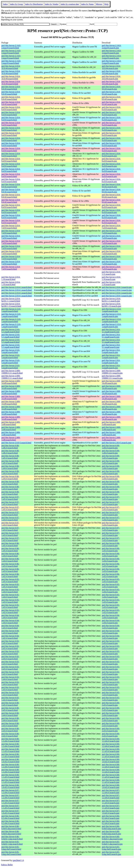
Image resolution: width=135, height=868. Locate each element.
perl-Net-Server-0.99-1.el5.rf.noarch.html (10, 457)
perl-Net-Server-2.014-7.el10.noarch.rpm (111, 227)
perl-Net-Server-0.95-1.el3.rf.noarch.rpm (111, 601)
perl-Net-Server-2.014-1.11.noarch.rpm (111, 273)
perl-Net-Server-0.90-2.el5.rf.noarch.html (10, 704)
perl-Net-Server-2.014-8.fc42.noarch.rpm (111, 186)
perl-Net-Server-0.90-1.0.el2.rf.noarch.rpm (111, 761)
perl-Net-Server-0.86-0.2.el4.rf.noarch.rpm (111, 817)
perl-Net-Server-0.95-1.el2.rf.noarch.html (10, 611)
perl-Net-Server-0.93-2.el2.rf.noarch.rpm (111, 673)
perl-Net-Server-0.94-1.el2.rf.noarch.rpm (111, 637)
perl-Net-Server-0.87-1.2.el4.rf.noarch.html (10, 791)
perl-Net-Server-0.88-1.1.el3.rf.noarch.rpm (111, 776)
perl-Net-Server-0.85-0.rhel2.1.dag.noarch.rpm (112, 843)
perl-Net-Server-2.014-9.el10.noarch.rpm (111, 108)
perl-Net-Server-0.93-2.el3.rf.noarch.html (10, 663)
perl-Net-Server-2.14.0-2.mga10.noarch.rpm (111, 47)
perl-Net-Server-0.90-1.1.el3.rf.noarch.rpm (111, 750)
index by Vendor (52, 4)
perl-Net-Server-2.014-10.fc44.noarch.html (11, 67)
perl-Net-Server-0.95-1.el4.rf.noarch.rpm (111, 591)
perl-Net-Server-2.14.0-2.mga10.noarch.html (11, 47)
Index (5, 4)
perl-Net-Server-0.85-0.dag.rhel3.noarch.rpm (111, 848)
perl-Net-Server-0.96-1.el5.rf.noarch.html (10, 544)
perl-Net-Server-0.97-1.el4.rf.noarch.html (10, 514)
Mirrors (99, 4)
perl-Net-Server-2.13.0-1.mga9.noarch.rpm (111, 310)
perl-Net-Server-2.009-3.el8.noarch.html (11, 423)
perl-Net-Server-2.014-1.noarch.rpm (117, 287)
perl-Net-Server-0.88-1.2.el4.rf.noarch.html (10, 766)
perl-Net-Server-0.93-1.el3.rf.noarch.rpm (111, 688)
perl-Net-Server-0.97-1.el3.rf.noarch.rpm (111, 529)
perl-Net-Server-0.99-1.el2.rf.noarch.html (10, 493)
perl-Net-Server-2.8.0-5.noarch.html (16, 443)
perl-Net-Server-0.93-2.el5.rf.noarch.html (10, 642)
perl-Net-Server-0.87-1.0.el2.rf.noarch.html (10, 812)
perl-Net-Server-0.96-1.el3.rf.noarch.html (10, 565)
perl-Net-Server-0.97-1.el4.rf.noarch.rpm (111, 514)
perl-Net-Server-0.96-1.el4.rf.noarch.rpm (111, 555)
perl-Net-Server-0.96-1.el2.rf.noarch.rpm (111, 575)
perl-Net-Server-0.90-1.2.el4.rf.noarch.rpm (111, 740)
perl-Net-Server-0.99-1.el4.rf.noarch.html (10, 467)
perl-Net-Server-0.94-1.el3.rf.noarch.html (10, 627)
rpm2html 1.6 (18, 860)
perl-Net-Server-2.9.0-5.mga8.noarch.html (11, 351)
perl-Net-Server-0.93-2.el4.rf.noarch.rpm (111, 652)
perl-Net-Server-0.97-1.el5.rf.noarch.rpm (111, 498)
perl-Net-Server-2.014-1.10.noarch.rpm (111, 278)
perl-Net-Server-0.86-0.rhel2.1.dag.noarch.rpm (112, 838)
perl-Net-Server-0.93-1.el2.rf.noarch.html (10, 699)
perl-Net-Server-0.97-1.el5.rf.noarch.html (10, 498)
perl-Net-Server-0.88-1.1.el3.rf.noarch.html (10, 776)
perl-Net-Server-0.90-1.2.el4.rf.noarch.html (10, 740)
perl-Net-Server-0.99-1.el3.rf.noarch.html (10, 483)
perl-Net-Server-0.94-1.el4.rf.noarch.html (10, 616)
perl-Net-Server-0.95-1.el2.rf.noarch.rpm (111, 611)
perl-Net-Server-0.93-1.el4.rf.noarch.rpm (111, 678)
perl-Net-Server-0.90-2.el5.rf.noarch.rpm (111, 704)
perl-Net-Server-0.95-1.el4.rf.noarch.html (10, 591)
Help (106, 4)
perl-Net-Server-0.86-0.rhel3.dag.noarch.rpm (111, 827)
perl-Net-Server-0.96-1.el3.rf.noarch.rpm (111, 565)
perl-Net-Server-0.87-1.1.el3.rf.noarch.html (10, 802)
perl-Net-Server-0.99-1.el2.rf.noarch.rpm (111, 493)
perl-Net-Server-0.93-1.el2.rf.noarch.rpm (111, 699)
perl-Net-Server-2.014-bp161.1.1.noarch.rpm (111, 300)
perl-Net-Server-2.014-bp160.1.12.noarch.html (11, 305)
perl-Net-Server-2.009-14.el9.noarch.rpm (111, 382)
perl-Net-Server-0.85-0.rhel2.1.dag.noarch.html (12, 843)
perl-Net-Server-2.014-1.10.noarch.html (11, 278)
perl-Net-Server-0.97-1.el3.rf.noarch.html (10, 529)
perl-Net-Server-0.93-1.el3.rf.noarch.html (10, 688)
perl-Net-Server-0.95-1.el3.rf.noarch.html (10, 601)
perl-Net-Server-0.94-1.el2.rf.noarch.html (10, 637)
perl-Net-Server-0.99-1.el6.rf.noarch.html (10, 447)
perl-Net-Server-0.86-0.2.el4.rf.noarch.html (10, 817)
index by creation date (70, 4)
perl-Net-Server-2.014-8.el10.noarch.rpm (111, 206)
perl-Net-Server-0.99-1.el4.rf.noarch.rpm (111, 467)
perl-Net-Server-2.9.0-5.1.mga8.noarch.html (11, 331)
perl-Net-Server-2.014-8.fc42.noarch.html (11, 186)
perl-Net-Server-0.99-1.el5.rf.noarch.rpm (111, 457)
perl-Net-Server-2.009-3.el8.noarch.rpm (111, 423)
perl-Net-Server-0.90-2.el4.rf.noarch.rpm (111, 714)
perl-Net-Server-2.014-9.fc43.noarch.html (11, 88)
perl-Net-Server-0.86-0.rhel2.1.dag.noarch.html (12, 838)
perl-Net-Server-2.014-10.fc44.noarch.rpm (111, 67)
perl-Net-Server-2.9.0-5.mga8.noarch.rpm (111, 351)
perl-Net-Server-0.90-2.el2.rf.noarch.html (10, 735)
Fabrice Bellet (7, 865)
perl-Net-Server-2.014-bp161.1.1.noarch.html (11, 300)
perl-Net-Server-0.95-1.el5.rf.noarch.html (10, 580)
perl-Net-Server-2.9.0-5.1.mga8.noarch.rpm (111, 331)
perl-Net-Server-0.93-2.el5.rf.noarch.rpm (111, 642)
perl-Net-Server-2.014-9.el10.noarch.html (11, 108)
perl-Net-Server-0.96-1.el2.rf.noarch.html (10, 575)
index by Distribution (34, 4)
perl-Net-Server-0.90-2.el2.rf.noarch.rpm (111, 735)
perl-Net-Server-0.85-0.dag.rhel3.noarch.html (11, 848)
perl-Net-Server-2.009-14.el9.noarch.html (11, 382)
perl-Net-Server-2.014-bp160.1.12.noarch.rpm (111, 305)
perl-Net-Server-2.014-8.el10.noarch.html (11, 206)
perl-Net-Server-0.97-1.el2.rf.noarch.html (10, 539)
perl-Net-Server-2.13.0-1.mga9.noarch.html (11, 310)
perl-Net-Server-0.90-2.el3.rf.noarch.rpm (111, 725)
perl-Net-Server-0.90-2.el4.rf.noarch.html (10, 714)
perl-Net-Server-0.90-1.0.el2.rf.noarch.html (10, 761)
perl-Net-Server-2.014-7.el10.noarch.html (11, 227)
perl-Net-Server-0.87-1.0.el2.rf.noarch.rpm (111, 812)
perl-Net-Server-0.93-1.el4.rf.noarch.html (10, 678)
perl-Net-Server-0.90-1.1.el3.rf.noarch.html (10, 750)
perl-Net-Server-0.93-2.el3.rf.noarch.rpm (111, 663)
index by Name (87, 4)
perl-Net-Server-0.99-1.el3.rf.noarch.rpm (111, 483)
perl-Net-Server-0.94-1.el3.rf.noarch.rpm (111, 627)
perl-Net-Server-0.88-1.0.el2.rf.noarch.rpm (111, 786)
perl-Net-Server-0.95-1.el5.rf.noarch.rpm (111, 580)
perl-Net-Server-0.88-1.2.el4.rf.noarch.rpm (111, 766)
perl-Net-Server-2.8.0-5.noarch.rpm (116, 443)
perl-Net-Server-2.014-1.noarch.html (17, 287)
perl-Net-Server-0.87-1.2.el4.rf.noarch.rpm (111, 791)
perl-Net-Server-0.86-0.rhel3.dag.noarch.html (11, 827)
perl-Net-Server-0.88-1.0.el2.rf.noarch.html (10, 786)
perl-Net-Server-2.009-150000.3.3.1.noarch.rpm (112, 372)
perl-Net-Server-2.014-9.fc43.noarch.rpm (111, 88)
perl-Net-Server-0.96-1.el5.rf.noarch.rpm (111, 544)
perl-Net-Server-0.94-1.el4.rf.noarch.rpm (111, 616)
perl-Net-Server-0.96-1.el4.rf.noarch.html (10, 555)
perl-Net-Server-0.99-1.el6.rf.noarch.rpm (111, 447)
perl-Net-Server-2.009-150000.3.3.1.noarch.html (12, 372)
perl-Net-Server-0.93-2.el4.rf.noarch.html (10, 652)
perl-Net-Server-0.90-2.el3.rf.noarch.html (10, 725)
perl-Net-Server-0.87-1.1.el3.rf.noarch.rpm (111, 802)
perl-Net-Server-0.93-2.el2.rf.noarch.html (10, 673)
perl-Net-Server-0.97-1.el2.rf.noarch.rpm (111, 539)
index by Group (16, 4)
